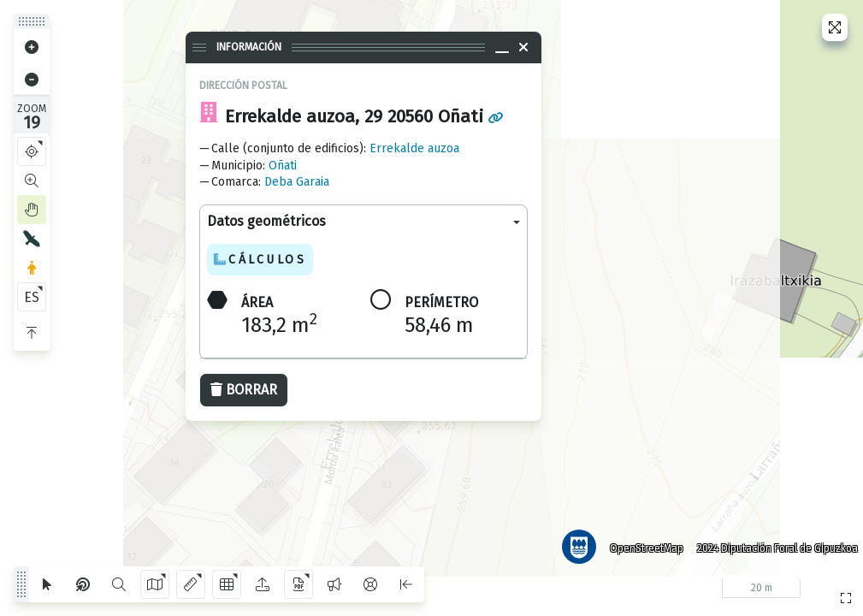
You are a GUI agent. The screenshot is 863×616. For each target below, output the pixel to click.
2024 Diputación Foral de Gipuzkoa (772, 543)
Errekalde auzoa (414, 148)
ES (32, 297)
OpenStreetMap (641, 543)
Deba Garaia (297, 182)
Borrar (244, 390)
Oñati (283, 166)
